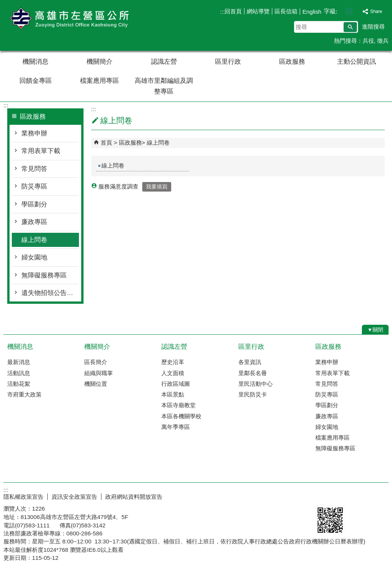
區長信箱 (286, 11)
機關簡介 (100, 62)
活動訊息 (19, 373)
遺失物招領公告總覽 (50, 293)
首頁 (106, 143)
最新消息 (19, 362)
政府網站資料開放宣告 (134, 497)
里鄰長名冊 (253, 373)
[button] (350, 27)
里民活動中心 (255, 384)
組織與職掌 (99, 373)
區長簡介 (96, 362)
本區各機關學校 (181, 416)
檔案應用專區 (100, 81)
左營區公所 (68, 19)
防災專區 (34, 186)
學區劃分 (34, 204)
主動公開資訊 (357, 62)
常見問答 (34, 169)
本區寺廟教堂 (178, 405)
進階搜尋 (373, 27)
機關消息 (35, 62)
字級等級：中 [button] (349, 11)
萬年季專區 (176, 427)
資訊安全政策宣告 (74, 497)
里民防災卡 (253, 394)
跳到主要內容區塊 (4, 4)
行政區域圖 (176, 384)
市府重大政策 (24, 394)
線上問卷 (34, 240)
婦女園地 (34, 257)
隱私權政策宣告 (23, 497)
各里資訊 (250, 362)
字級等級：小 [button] (341, 11)
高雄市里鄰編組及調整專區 (164, 86)
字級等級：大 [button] (357, 11)
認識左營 (164, 62)
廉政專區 (34, 222)
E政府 (323, 495)
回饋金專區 (36, 81)
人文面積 (173, 373)
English (312, 12)
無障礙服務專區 (44, 275)
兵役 (368, 41)
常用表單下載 (41, 151)
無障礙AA (361, 496)
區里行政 (228, 62)
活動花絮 (19, 384)
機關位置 (96, 384)
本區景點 (173, 394)
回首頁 (233, 11)
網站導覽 (258, 11)
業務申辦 (34, 133)
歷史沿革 (173, 362)
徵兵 (383, 41)
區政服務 (292, 62)
